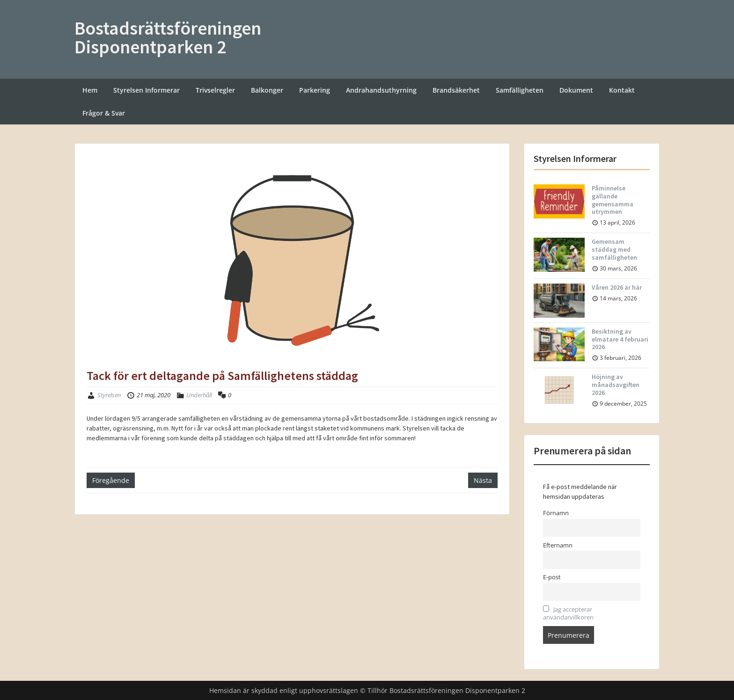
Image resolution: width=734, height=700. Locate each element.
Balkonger (267, 90)
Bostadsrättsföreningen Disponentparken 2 (168, 37)
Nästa (483, 480)
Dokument (576, 90)
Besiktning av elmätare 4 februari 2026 (620, 339)
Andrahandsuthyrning (381, 90)
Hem (90, 90)
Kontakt (622, 90)
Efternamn (558, 545)
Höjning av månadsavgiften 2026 (616, 385)
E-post (552, 577)
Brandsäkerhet (456, 90)
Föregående (111, 480)
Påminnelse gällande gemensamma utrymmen (613, 200)
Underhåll (199, 395)
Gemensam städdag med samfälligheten (614, 249)
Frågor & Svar (104, 113)
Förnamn (556, 513)
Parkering (315, 90)
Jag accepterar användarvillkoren (568, 613)
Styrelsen (109, 395)
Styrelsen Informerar (147, 90)
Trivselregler (215, 90)
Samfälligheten (520, 90)
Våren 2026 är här (617, 287)
